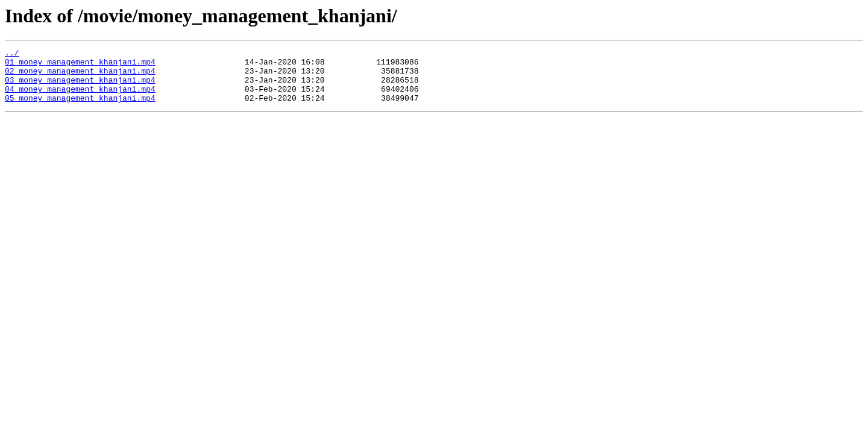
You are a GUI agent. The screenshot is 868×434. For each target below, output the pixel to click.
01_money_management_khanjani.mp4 (80, 65)
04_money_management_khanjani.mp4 (80, 98)
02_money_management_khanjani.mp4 (80, 76)
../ (12, 54)
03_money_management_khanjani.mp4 (80, 87)
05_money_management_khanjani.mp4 (80, 108)
